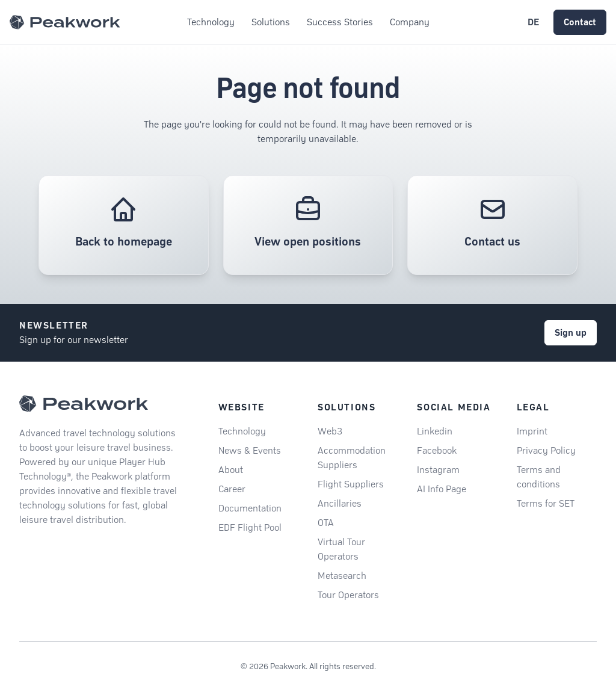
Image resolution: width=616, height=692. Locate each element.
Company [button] (410, 22)
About (231, 470)
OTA (326, 523)
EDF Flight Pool (250, 527)
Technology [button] (211, 22)
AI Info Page (442, 489)
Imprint (532, 431)
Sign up (571, 332)
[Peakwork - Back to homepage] (84, 404)
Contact (580, 22)
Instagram (438, 470)
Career (232, 489)
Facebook (437, 450)
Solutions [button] (271, 22)
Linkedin (435, 431)
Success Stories (340, 22)
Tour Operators (348, 595)
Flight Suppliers (351, 484)
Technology (242, 431)
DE (533, 22)
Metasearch (342, 576)
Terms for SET (546, 503)
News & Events (250, 450)
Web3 (330, 431)
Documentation (250, 508)
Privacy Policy (546, 450)
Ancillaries (340, 503)
